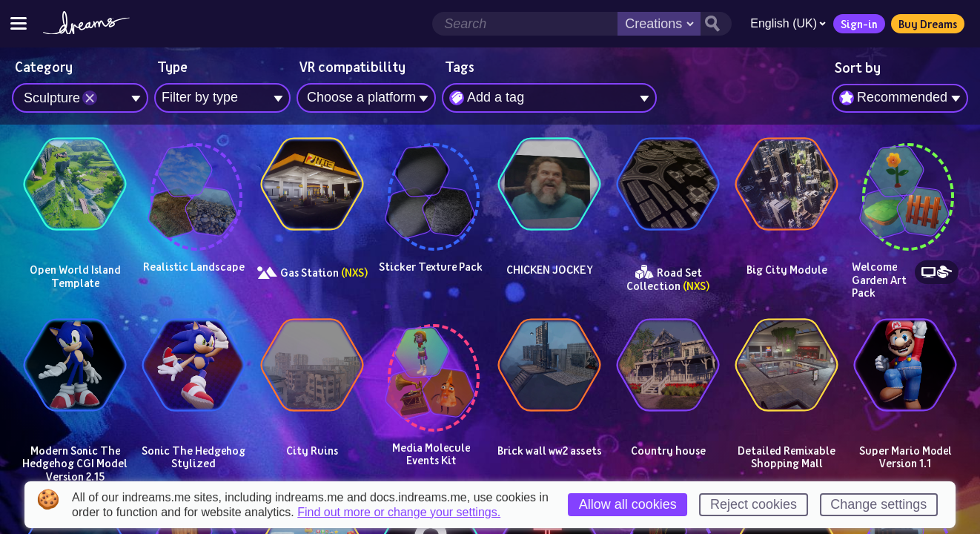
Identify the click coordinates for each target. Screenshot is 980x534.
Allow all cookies (628, 504)
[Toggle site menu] (19, 23)
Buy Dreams (928, 24)
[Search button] (716, 24)
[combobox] (900, 99)
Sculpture (52, 98)
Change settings (878, 504)
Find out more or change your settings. (399, 512)
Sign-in (859, 24)
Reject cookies (754, 504)
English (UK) (788, 23)
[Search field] (525, 24)
